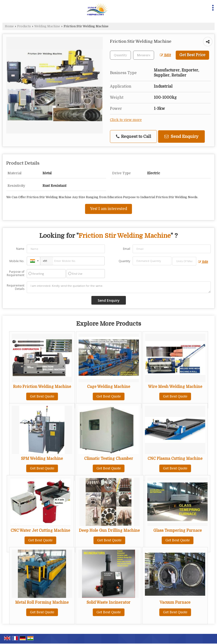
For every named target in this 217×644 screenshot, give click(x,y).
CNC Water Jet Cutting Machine (40, 531)
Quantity (124, 261)
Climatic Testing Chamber (109, 459)
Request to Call (134, 137)
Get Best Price (192, 55)
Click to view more (126, 120)
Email (127, 249)
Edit (165, 55)
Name (20, 249)
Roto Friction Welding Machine (42, 387)
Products (24, 26)
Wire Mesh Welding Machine (175, 387)
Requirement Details (16, 287)
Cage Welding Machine (109, 387)
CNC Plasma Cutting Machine (175, 459)
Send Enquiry (181, 136)
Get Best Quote (42, 396)
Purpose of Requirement (16, 273)
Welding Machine (47, 26)
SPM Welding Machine (42, 459)
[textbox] (144, 55)
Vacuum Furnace (175, 602)
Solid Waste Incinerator (108, 602)
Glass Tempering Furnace (178, 531)
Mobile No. (17, 261)
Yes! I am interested (108, 209)
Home (9, 26)
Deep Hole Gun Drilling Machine (109, 531)
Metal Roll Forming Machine (42, 602)
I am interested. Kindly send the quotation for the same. (119, 287)
